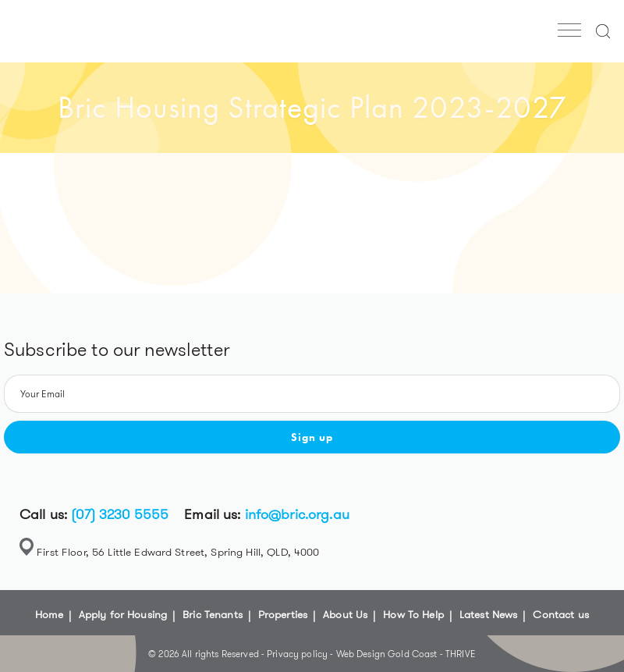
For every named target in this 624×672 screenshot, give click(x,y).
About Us (345, 614)
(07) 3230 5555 (120, 514)
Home (49, 614)
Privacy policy (298, 654)
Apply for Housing (123, 614)
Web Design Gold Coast (387, 654)
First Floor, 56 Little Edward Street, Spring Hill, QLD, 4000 (178, 552)
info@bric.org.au (297, 514)
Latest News (489, 614)
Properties (283, 614)
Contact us (560, 614)
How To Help (413, 614)
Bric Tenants (213, 614)
